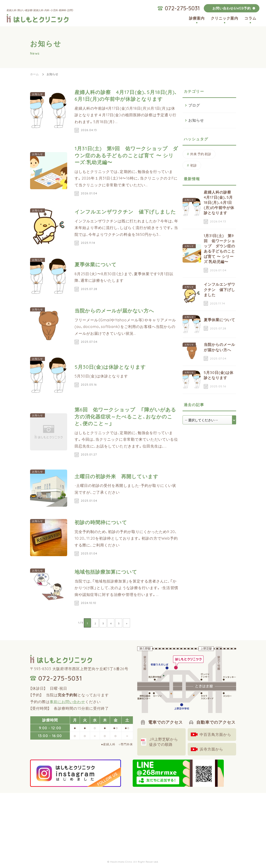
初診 (193, 165)
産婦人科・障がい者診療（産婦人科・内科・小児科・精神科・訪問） (40, 10)
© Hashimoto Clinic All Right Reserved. (133, 862)
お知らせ (196, 120)
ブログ (194, 105)
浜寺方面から (211, 749)
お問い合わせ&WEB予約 (232, 8)
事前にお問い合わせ (67, 702)
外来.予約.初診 (201, 154)
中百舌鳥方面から (215, 735)
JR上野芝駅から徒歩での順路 (164, 742)
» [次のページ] (127, 623)
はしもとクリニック (37, 18)
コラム (250, 18)
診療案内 (197, 18)
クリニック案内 (225, 18)
